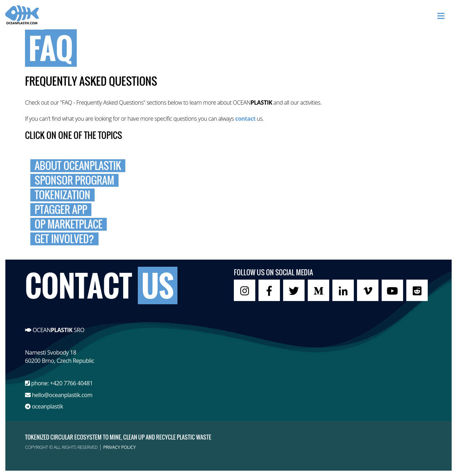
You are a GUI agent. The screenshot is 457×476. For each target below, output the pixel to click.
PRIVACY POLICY (119, 447)
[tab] (228, 166)
